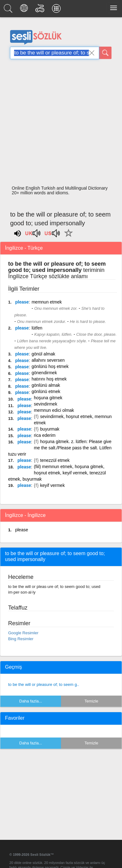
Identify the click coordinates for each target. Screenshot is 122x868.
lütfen (37, 328)
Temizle (91, 701)
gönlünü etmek (46, 391)
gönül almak (43, 354)
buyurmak (50, 429)
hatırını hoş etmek (49, 379)
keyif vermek (52, 485)
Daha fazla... (31, 701)
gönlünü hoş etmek (50, 366)
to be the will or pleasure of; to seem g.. (44, 684)
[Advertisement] (59, 124)
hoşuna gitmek (48, 398)
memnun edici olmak (54, 410)
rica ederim (45, 435)
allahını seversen (48, 360)
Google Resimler (23, 633)
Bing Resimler (21, 639)
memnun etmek (47, 302)
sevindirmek (46, 404)
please (22, 302)
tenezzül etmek (55, 460)
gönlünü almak (46, 385)
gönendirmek (44, 373)
